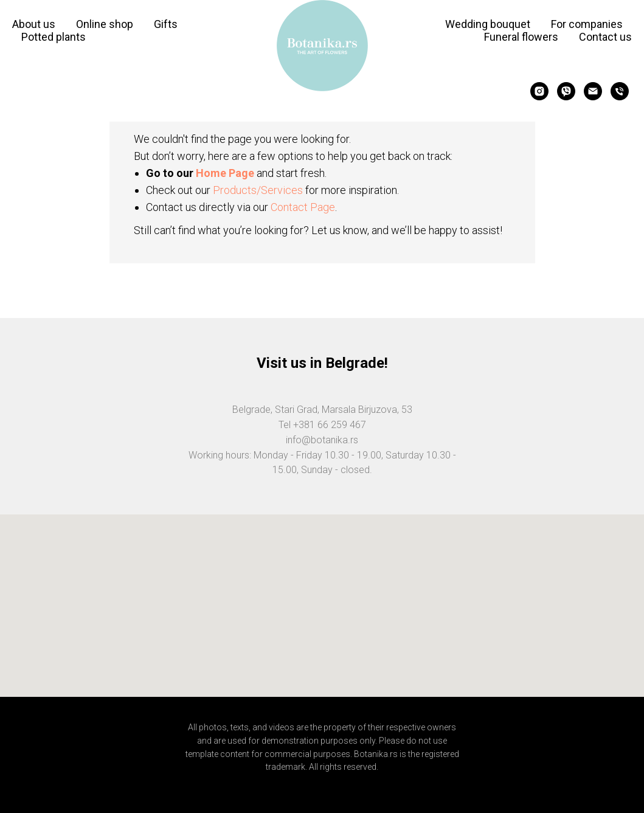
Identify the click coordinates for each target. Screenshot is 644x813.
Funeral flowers (521, 37)
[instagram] (539, 91)
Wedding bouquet (488, 24)
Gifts (166, 24)
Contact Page (303, 207)
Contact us (605, 37)
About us (34, 24)
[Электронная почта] (593, 91)
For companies (587, 24)
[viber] (566, 91)
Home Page (225, 173)
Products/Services (258, 190)
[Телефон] (620, 91)
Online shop (105, 24)
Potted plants (54, 37)
